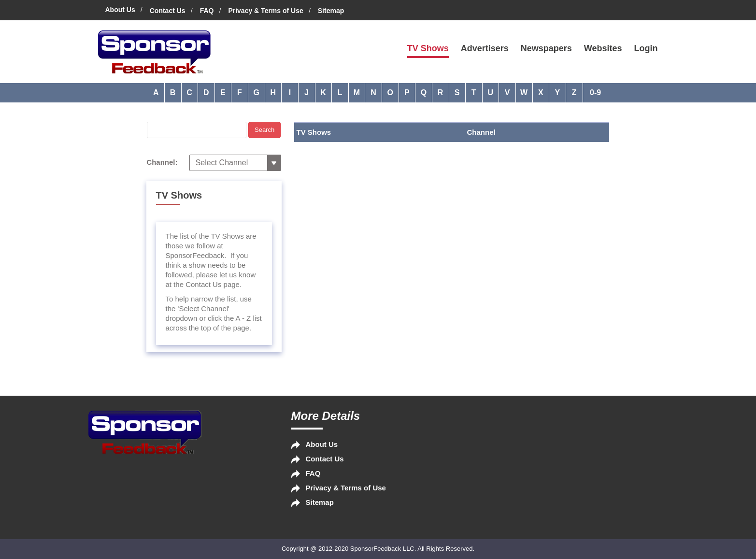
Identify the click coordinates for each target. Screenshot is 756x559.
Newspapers (546, 48)
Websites (603, 48)
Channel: (162, 162)
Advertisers (485, 48)
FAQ (207, 11)
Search (264, 130)
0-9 (595, 93)
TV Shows (428, 48)
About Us (120, 10)
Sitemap (331, 11)
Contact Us (168, 11)
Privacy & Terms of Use (265, 11)
